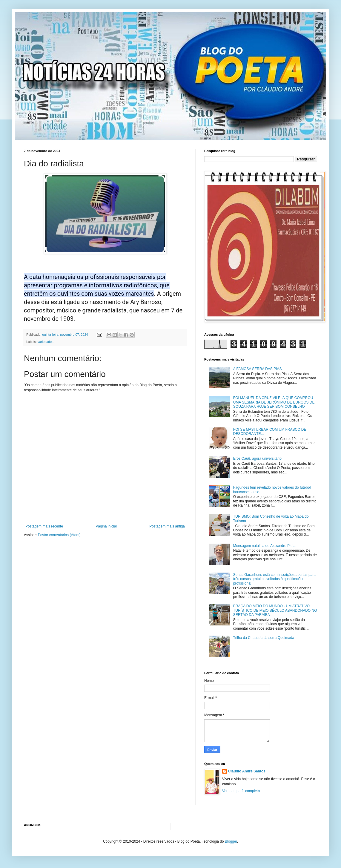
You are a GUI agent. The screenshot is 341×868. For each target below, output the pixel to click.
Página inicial (106, 526)
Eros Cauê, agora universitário (257, 458)
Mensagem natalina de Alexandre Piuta (264, 546)
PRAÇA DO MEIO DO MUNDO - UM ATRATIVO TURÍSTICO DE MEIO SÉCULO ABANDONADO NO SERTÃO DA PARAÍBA (275, 610)
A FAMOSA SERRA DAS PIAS (258, 369)
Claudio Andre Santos (247, 771)
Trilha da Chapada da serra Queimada (264, 638)
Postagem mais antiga (167, 526)
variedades (46, 342)
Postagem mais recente (44, 526)
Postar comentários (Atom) (59, 535)
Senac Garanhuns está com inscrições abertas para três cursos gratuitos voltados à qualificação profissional (274, 579)
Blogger (231, 841)
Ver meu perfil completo (241, 791)
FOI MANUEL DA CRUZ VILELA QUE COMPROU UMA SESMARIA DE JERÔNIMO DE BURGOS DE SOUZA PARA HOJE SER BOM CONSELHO (274, 402)
